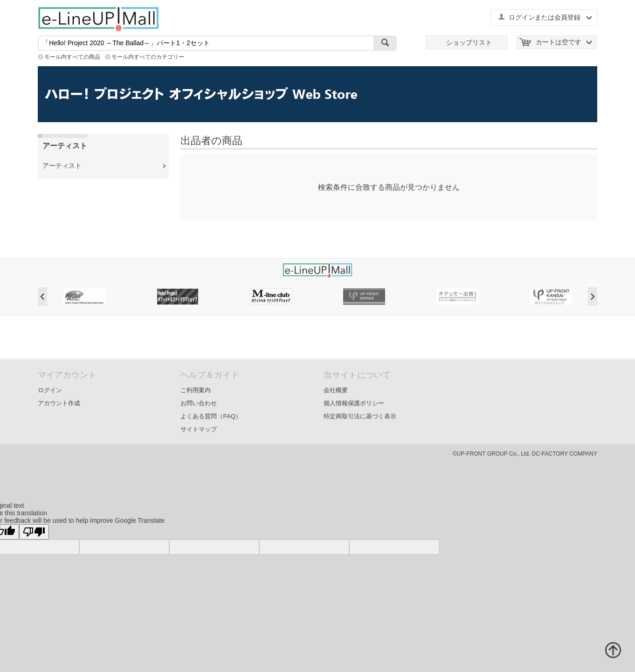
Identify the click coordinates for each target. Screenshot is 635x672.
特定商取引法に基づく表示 (360, 416)
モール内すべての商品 (72, 57)
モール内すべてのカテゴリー (148, 57)
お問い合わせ (199, 403)
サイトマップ (199, 429)
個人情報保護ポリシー (354, 403)
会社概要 (336, 390)
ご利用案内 (196, 390)
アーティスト (62, 166)
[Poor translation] (34, 532)
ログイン (50, 390)
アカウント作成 (59, 403)
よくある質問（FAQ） (211, 416)
